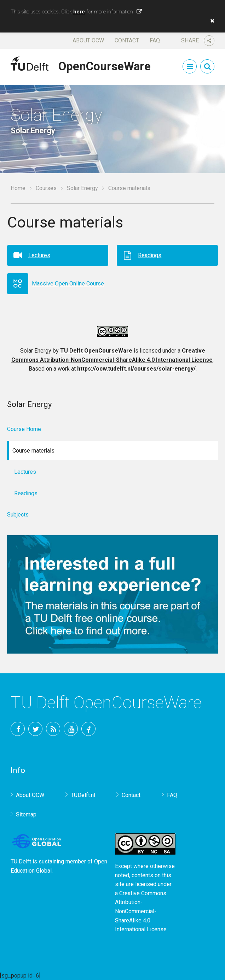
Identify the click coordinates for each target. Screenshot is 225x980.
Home (18, 188)
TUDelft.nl (83, 795)
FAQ (155, 40)
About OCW (88, 40)
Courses (46, 188)
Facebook (18, 729)
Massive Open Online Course (68, 284)
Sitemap (26, 814)
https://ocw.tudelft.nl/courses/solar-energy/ (136, 369)
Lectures (39, 255)
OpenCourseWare (105, 65)
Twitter (35, 729)
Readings (150, 255)
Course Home (24, 429)
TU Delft (88, 729)
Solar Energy (82, 188)
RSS (53, 729)
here (79, 12)
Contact (127, 40)
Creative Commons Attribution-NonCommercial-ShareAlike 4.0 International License (141, 911)
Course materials (129, 188)
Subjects (18, 515)
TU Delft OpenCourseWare (96, 351)
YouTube (71, 729)
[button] (210, 21)
